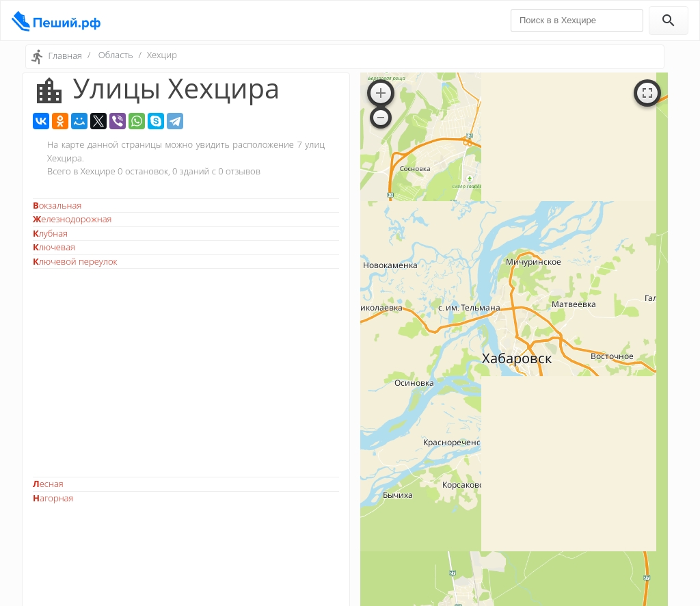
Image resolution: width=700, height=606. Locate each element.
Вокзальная (57, 205)
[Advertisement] (186, 373)
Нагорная (53, 498)
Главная (65, 55)
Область (116, 55)
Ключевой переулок (75, 261)
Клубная (50, 233)
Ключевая (54, 247)
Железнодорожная (72, 219)
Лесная (48, 484)
